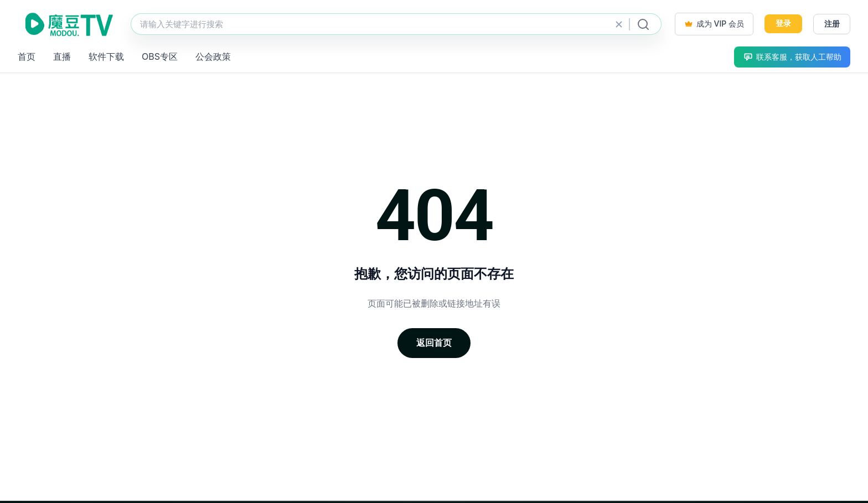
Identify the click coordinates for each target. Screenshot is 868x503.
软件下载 (106, 56)
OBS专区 (160, 56)
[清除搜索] (619, 24)
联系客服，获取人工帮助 (792, 57)
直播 (62, 56)
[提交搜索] (643, 24)
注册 (832, 24)
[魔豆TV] (68, 24)
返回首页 (434, 343)
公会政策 (213, 56)
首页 (27, 56)
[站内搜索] (396, 24)
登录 (783, 23)
